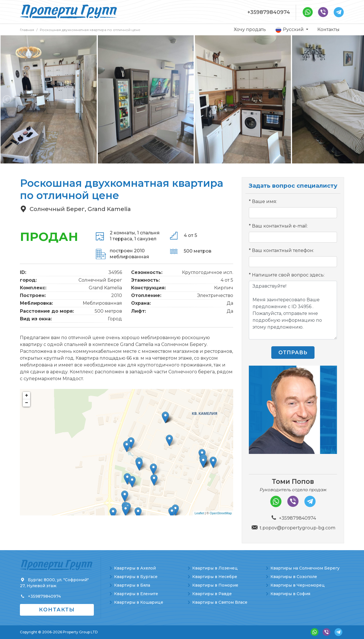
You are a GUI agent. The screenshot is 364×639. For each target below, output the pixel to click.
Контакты (328, 29)
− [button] (27, 403)
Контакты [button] (57, 610)
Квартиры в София (290, 594)
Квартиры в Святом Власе (220, 602)
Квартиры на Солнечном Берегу (305, 568)
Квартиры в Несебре (215, 577)
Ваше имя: (264, 201)
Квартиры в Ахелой (135, 568)
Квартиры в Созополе (294, 577)
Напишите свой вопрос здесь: (288, 275)
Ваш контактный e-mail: (280, 226)
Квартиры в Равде (212, 594)
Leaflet (199, 513)
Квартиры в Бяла (132, 585)
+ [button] (27, 396)
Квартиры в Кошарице (139, 602)
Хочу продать (250, 29)
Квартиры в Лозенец (215, 568)
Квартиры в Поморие (215, 585)
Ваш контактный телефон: (283, 250)
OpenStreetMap (221, 513)
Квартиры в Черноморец (298, 585)
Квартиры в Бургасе (136, 577)
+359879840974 (269, 12)
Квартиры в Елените (136, 594)
